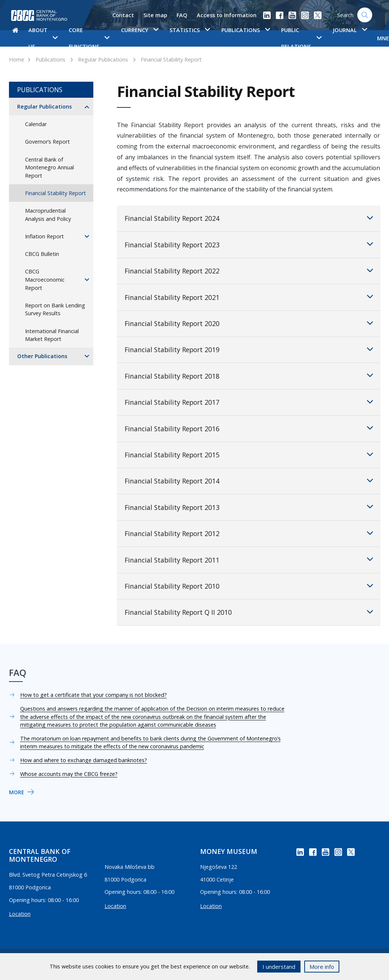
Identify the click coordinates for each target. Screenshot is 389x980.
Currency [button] (140, 30)
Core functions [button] (89, 38)
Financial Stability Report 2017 (249, 402)
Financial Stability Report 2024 (249, 218)
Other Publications (42, 356)
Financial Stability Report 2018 (249, 375)
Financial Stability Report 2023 (249, 244)
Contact (123, 15)
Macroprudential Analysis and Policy (48, 215)
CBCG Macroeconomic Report (45, 279)
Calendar (36, 124)
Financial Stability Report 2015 (249, 454)
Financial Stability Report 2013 (249, 507)
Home (17, 60)
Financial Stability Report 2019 (249, 349)
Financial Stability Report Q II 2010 (249, 612)
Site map (155, 15)
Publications (50, 60)
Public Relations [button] (301, 38)
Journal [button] (350, 30)
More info (322, 967)
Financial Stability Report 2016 (249, 428)
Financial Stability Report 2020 (249, 323)
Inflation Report (44, 236)
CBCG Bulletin (42, 254)
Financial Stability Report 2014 (249, 480)
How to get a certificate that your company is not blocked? (94, 695)
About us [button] (43, 38)
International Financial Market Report (52, 335)
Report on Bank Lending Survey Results (55, 309)
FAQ (182, 15)
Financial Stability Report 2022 (249, 270)
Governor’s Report (47, 142)
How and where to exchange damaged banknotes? (84, 760)
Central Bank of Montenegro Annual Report (49, 167)
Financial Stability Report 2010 (249, 586)
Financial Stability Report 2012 (249, 533)
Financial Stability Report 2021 (249, 297)
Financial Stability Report (171, 60)
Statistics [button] (190, 30)
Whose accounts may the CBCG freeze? (69, 774)
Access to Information (227, 15)
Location (20, 914)
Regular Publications (103, 60)
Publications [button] (246, 30)
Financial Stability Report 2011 (249, 559)
